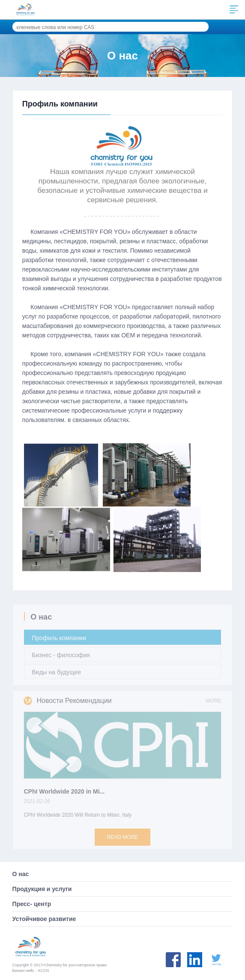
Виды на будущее (56, 675)
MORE (214, 704)
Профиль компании (59, 641)
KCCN (44, 971)
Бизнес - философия (61, 658)
